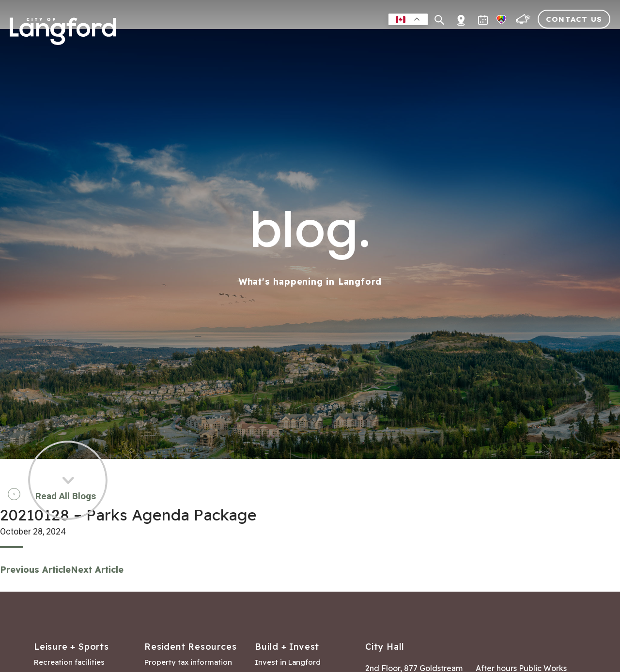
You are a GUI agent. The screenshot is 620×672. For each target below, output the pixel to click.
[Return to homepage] (63, 35)
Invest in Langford (288, 662)
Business (369, 41)
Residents (277, 41)
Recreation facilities (69, 662)
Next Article (97, 570)
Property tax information (188, 662)
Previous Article (35, 570)
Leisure (324, 41)
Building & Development (455, 41)
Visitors (540, 41)
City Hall (589, 41)
